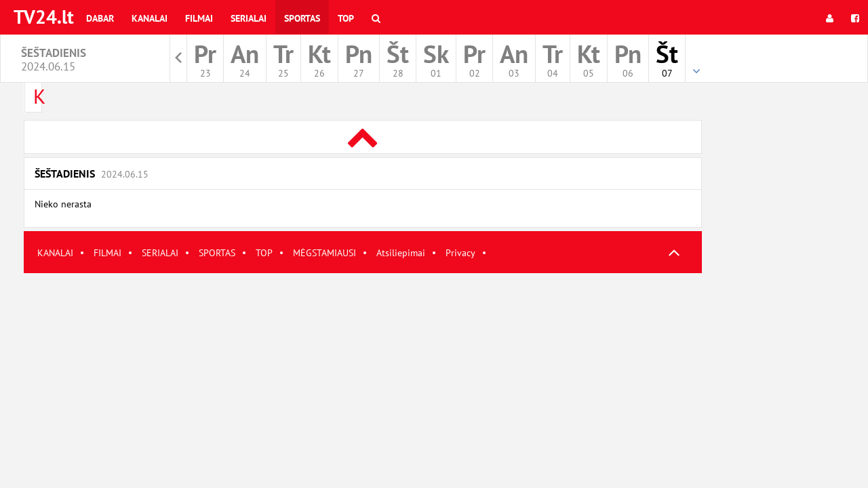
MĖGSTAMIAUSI (324, 253)
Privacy (460, 253)
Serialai (249, 18)
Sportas (302, 18)
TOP (264, 253)
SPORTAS (217, 253)
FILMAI (107, 253)
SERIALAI (160, 253)
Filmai (199, 18)
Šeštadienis (92, 174)
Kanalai (150, 18)
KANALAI (55, 253)
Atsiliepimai (401, 253)
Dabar (100, 18)
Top (346, 18)
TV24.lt (44, 17)
